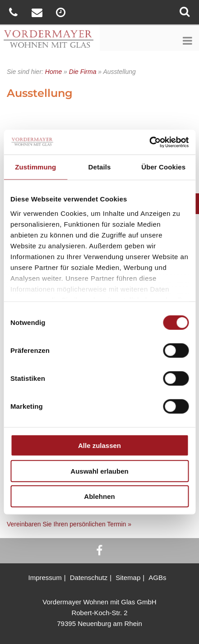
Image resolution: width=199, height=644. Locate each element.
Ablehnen (99, 496)
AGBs (157, 578)
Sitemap (128, 578)
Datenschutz (89, 578)
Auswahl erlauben (99, 471)
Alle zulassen (99, 445)
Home (53, 72)
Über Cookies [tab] (163, 167)
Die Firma (83, 72)
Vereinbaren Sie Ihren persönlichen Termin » (69, 524)
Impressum (45, 578)
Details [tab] (100, 167)
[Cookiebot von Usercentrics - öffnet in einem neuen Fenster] (149, 142)
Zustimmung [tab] (35, 167)
